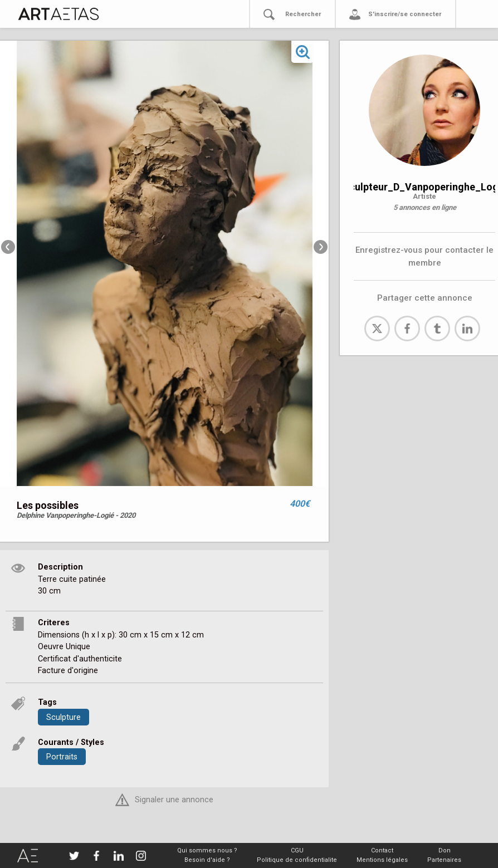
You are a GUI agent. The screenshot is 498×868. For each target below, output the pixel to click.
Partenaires (444, 860)
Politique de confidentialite (297, 860)
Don (445, 850)
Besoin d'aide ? (207, 860)
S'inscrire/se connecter (405, 14)
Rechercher (303, 14)
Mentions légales (382, 860)
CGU (297, 850)
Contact (382, 850)
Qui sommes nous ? (207, 850)
